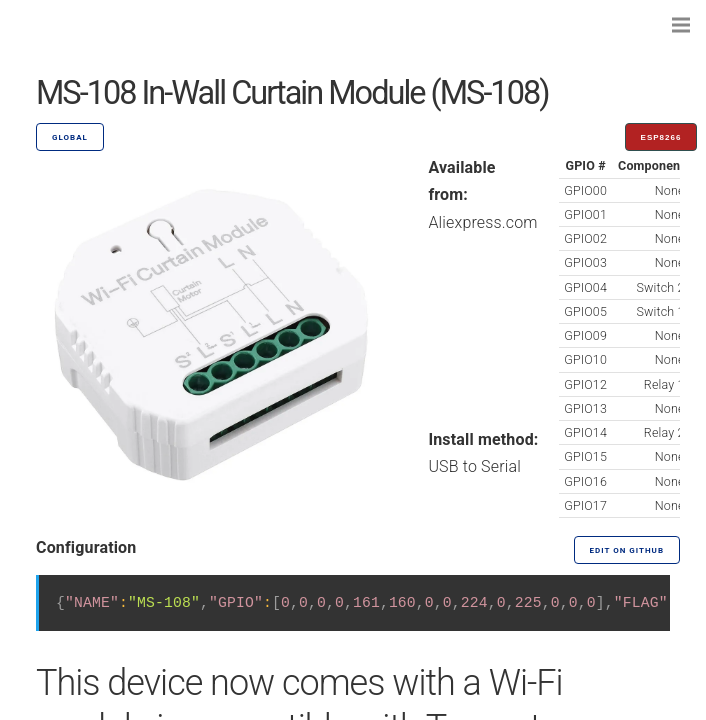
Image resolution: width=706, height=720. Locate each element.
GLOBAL (70, 137)
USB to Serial (474, 466)
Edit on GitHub (627, 550)
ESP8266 (661, 137)
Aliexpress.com (482, 222)
